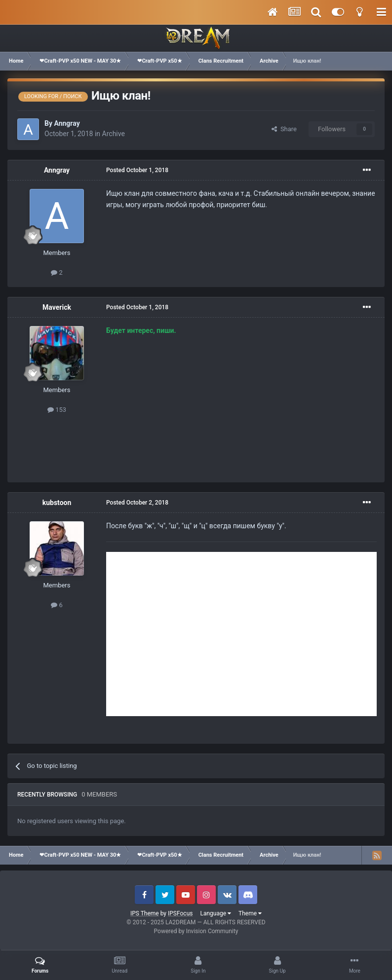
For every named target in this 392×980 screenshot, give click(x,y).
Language (216, 913)
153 (57, 410)
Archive (114, 134)
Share (284, 129)
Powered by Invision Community (196, 931)
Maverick (57, 307)
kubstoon (57, 503)
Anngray (67, 123)
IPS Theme (145, 913)
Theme (250, 913)
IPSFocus (180, 913)
